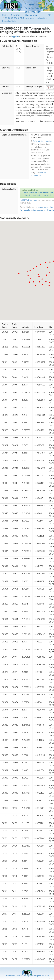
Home (5, 15)
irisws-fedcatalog (45, 207)
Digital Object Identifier (42, 141)
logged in (15, 37)
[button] (19, 273)
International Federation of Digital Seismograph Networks (27, 976)
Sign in (50, 15)
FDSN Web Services (28, 200)
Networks (15, 15)
